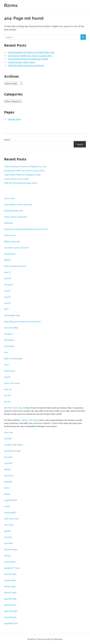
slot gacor (9, 284)
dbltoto (7, 260)
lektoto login (10, 586)
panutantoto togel (12, 451)
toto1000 (8, 543)
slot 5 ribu (9, 525)
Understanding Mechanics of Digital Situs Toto (31, 52)
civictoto (8, 537)
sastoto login (10, 580)
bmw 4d (8, 389)
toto (6, 352)
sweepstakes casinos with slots (18, 204)
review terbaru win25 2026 (22, 62)
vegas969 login (11, 623)
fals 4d (7, 395)
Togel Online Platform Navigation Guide (28, 59)
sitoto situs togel (12, 383)
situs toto (8, 432)
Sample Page (14, 119)
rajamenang (10, 371)
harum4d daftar (11, 328)
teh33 (7, 488)
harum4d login (11, 549)
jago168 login (10, 599)
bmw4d (8, 278)
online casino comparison (16, 217)
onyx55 (7, 291)
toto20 (7, 377)
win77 (7, 364)
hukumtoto (9, 340)
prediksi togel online (13, 445)
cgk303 (7, 531)
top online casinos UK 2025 (16, 247)
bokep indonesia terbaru (15, 266)
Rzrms (11, 5)
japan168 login (11, 611)
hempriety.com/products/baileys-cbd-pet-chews (26, 229)
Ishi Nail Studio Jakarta (15, 408)
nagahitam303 (11, 500)
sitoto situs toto (11, 518)
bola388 (8, 438)
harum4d (8, 457)
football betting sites (14, 210)
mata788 (8, 482)
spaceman (9, 475)
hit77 (7, 309)
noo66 (7, 506)
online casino (10, 235)
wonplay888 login (12, 315)
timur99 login (10, 617)
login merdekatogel (13, 358)
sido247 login (10, 592)
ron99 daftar (10, 562)
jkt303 (7, 494)
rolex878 (8, 463)
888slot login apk (12, 241)
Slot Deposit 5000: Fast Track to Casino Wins (30, 56)
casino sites (9, 198)
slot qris (8, 555)
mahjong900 (10, 512)
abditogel (8, 223)
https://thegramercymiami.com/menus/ (22, 321)
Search (7, 140)
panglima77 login (12, 568)
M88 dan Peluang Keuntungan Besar (26, 65)
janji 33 (7, 272)
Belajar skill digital (30, 420)
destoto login (10, 574)
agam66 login (10, 605)
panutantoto (10, 254)
